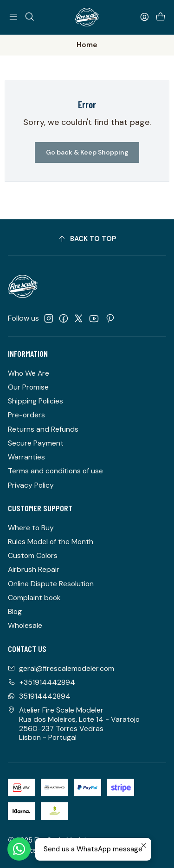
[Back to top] (87, 239)
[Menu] (14, 17)
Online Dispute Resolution (51, 584)
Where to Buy (31, 528)
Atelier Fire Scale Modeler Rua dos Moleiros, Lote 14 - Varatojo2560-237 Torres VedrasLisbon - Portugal (74, 724)
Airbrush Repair (34, 569)
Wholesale (25, 625)
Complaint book (34, 598)
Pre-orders (26, 415)
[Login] (144, 17)
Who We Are (29, 373)
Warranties (26, 457)
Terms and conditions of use (55, 471)
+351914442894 (42, 682)
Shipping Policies (35, 401)
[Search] (29, 17)
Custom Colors (33, 555)
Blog (15, 611)
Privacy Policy (31, 485)
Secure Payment (36, 443)
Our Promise (28, 387)
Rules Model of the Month (51, 542)
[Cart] (160, 17)
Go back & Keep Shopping (87, 152)
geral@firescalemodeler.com (61, 668)
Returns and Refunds (43, 429)
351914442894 (39, 696)
